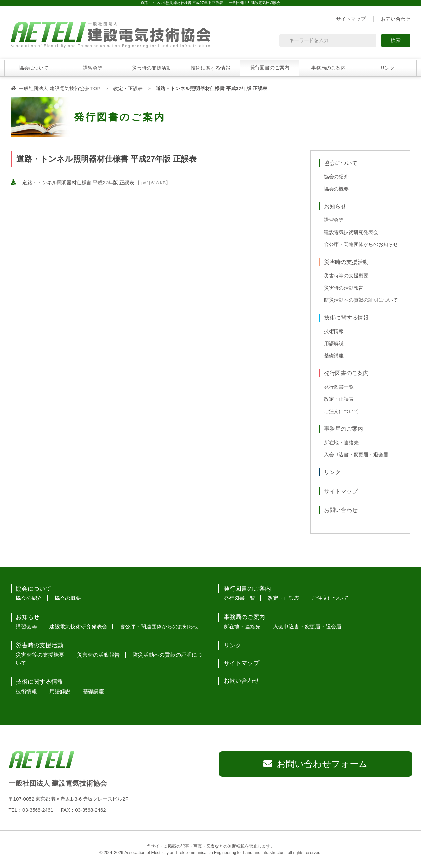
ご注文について (341, 411)
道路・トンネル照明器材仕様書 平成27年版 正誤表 (78, 182)
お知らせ (335, 206)
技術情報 (334, 331)
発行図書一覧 (339, 387)
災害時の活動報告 (344, 288)
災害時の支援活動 (152, 68)
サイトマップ (351, 19)
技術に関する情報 (210, 68)
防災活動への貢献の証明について (361, 300)
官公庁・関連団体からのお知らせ (361, 244)
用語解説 (334, 344)
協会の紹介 (336, 177)
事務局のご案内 (328, 68)
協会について (34, 68)
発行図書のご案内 (270, 68)
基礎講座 (334, 356)
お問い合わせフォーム (322, 764)
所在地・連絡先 (341, 443)
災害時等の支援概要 (346, 276)
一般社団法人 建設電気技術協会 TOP (60, 88)
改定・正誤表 (128, 88)
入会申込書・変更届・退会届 (356, 455)
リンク (387, 68)
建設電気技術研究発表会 (351, 232)
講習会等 (93, 68)
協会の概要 (336, 189)
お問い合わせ (396, 19)
